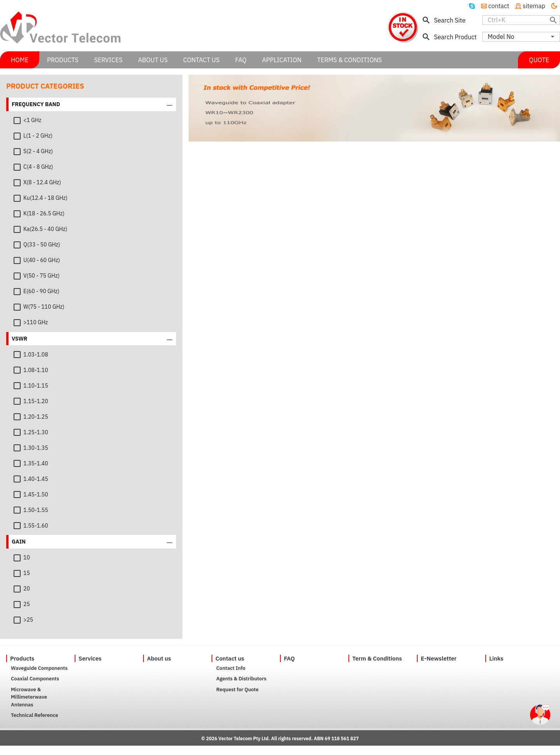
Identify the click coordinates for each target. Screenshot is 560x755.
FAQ (289, 658)
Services (90, 658)
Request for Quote (237, 689)
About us (159, 658)
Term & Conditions (377, 658)
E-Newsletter (439, 658)
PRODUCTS (63, 60)
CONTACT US (201, 60)
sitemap (530, 6)
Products (22, 658)
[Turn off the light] (554, 6)
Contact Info (231, 668)
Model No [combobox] (501, 37)
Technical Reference (35, 715)
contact (495, 6)
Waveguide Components (39, 668)
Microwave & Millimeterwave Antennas (29, 697)
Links (496, 658)
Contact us (230, 658)
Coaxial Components (35, 679)
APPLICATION (282, 60)
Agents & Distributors (241, 679)
